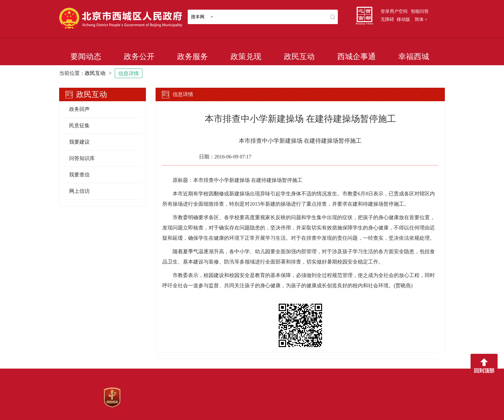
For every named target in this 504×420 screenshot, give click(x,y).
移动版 (403, 19)
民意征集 (79, 125)
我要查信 (79, 175)
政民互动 (299, 57)
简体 (421, 19)
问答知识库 (82, 158)
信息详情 (129, 73)
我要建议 (79, 142)
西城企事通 (356, 57)
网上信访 (79, 191)
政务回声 (79, 109)
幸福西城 (414, 57)
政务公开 (139, 57)
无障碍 (387, 19)
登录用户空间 (394, 11)
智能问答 (420, 11)
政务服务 (193, 57)
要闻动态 (86, 57)
